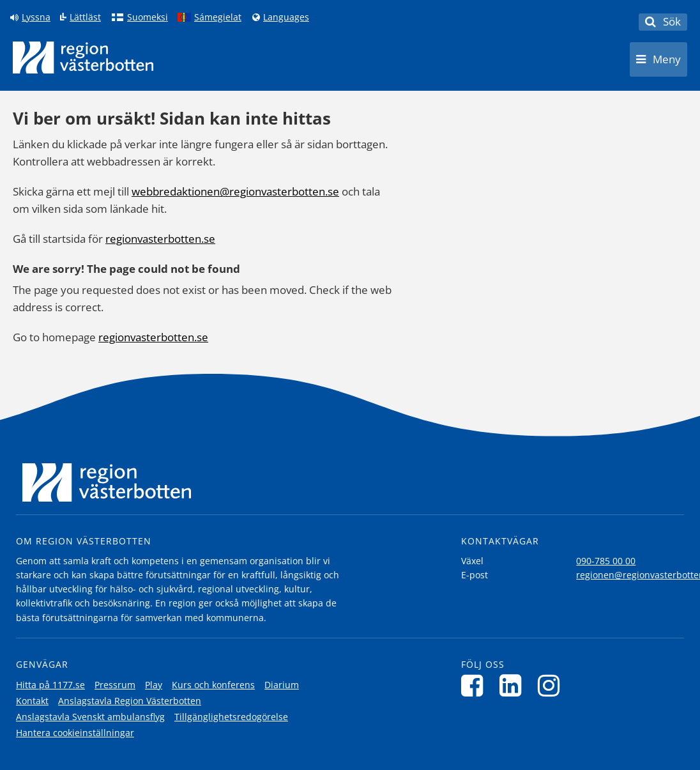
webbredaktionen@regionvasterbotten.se (235, 191)
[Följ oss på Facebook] (476, 685)
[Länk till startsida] (83, 58)
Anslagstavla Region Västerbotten (130, 701)
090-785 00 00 (606, 561)
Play (154, 685)
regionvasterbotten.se (160, 239)
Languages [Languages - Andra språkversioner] (286, 17)
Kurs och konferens (213, 685)
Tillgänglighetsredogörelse (231, 717)
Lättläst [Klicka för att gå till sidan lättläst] (85, 17)
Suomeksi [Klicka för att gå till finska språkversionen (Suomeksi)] (148, 17)
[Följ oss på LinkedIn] (514, 685)
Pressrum (115, 685)
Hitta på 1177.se (50, 685)
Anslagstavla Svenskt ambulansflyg (90, 717)
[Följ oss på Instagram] (552, 685)
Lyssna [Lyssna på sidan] (36, 17)
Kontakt (32, 701)
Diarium (282, 685)
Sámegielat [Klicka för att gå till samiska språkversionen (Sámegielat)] (218, 17)
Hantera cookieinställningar (75, 733)
